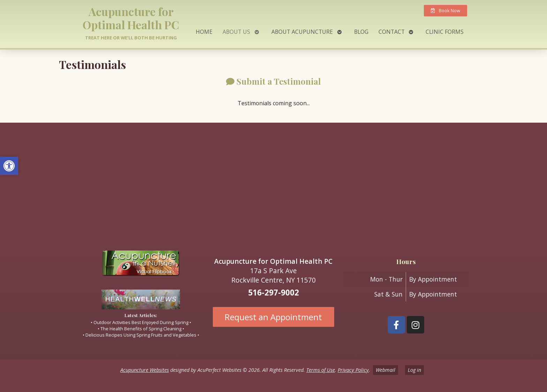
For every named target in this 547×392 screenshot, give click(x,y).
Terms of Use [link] (321, 370)
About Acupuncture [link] (302, 32)
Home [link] (204, 32)
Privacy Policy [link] (353, 370)
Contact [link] (392, 32)
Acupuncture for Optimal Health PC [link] (131, 18)
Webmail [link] (385, 370)
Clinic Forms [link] (445, 32)
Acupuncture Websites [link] (145, 370)
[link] (9, 166)
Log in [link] (414, 370)
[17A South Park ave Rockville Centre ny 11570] (273, 180)
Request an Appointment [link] (273, 317)
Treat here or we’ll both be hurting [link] (131, 38)
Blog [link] (361, 32)
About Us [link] (236, 32)
